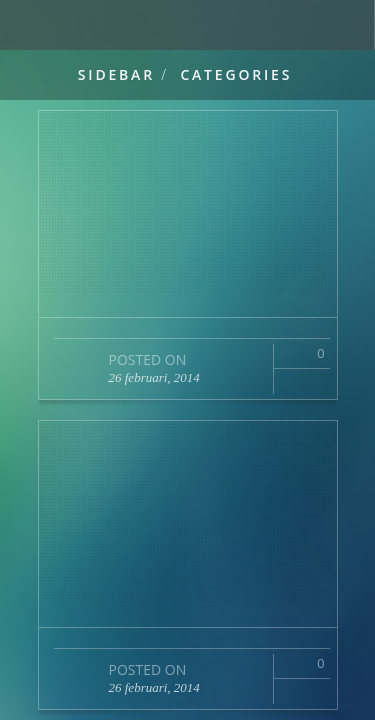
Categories (236, 74)
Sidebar (116, 74)
